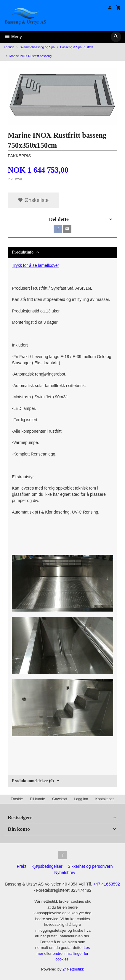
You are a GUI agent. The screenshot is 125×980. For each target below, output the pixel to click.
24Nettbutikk (73, 969)
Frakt (22, 866)
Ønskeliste (33, 200)
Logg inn (81, 799)
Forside (9, 47)
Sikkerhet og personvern (90, 866)
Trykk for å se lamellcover (35, 265)
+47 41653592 (107, 884)
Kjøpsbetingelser (47, 866)
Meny (13, 37)
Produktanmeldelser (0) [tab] (33, 781)
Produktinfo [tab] (23, 252)
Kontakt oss (105, 799)
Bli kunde (37, 799)
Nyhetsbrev (65, 872)
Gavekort (60, 799)
